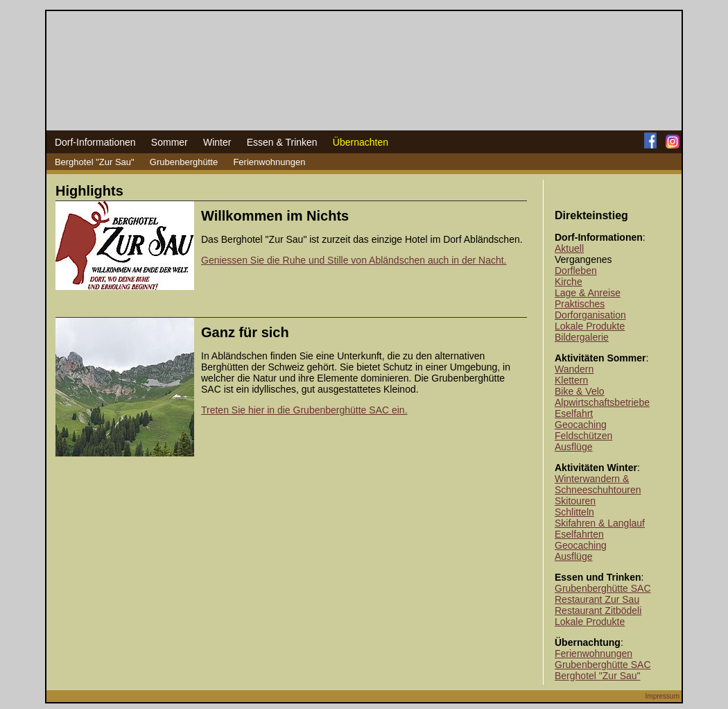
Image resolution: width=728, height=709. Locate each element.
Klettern (571, 380)
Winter (217, 142)
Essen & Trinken (282, 142)
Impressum (662, 696)
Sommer (170, 142)
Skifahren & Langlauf (600, 523)
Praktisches (580, 304)
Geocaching (581, 425)
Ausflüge (573, 447)
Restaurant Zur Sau (597, 599)
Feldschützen (583, 436)
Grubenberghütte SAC (603, 588)
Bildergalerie (582, 337)
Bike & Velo (580, 391)
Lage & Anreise (588, 293)
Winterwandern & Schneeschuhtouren (598, 484)
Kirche (569, 282)
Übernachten (361, 142)
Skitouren (575, 501)
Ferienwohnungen (269, 162)
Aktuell (569, 248)
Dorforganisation (590, 315)
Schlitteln (574, 512)
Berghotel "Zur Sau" (95, 162)
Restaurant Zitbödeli (598, 610)
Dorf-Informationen (95, 142)
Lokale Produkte (590, 326)
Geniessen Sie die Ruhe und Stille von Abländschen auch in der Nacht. (354, 260)
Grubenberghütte (184, 162)
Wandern (574, 369)
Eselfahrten (579, 534)
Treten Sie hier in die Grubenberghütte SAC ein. (304, 410)
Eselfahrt (574, 413)
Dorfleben (576, 271)
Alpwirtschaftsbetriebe (602, 402)
